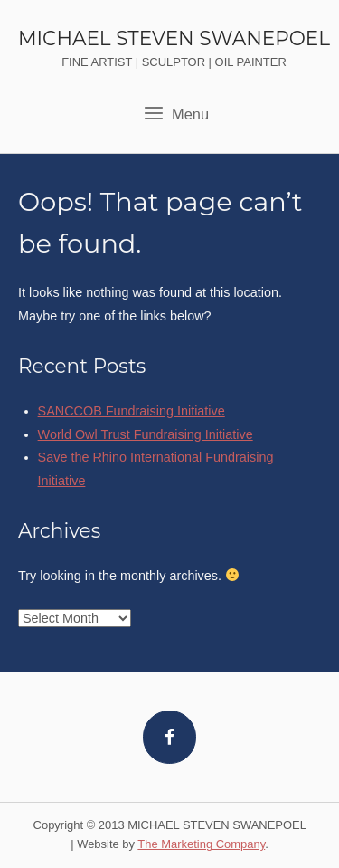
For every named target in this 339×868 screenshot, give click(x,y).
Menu (176, 113)
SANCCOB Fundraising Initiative (132, 411)
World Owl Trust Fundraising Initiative (146, 434)
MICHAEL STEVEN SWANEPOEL (174, 38)
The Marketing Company (201, 844)
